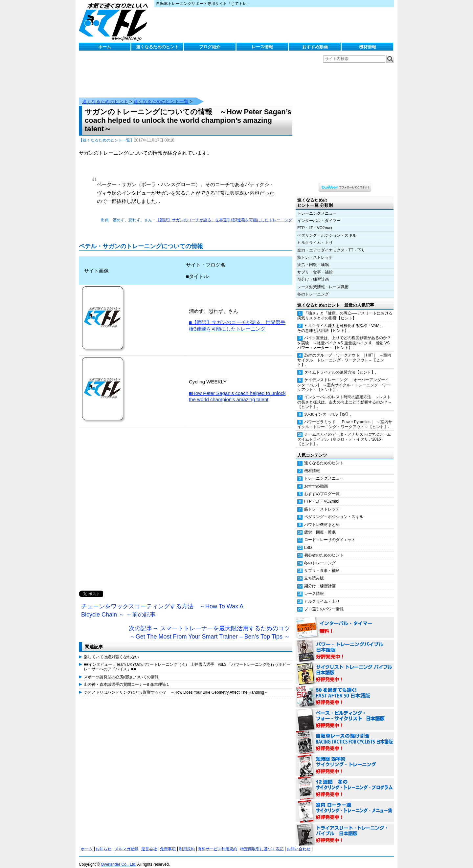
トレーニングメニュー (317, 207)
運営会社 (149, 842)
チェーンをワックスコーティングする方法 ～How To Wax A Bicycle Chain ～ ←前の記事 (162, 604)
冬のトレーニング (313, 288)
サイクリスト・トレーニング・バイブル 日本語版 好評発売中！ (345, 667)
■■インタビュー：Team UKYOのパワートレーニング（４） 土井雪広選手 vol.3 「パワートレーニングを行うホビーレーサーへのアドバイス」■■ (187, 660)
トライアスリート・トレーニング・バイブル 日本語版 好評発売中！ (345, 828)
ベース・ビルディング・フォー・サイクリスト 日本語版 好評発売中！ (345, 713)
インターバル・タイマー (319, 214)
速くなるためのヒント (157, 47)
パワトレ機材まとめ (322, 518)
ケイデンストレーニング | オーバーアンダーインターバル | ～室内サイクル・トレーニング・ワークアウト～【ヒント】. (344, 378)
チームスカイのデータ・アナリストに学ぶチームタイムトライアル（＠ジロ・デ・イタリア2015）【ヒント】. (344, 433)
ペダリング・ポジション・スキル (327, 229)
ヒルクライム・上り (315, 236)
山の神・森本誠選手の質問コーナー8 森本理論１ (127, 678)
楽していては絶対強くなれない (111, 650)
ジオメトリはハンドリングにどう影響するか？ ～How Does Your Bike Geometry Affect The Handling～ (176, 686)
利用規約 (187, 842)
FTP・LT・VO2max (315, 221)
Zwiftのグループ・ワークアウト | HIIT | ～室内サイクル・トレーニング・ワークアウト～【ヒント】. (344, 354)
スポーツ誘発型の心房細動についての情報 (121, 670)
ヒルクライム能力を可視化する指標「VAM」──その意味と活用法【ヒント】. (343, 322)
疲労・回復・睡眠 (313, 258)
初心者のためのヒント (324, 549)
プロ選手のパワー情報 (324, 602)
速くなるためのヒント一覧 (161, 95)
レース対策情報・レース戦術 (323, 280)
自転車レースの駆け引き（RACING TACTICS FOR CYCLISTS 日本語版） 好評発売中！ (345, 736)
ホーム (105, 47)
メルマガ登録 (126, 842)
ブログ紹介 (210, 47)
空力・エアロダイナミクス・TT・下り (331, 244)
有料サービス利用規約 (217, 842)
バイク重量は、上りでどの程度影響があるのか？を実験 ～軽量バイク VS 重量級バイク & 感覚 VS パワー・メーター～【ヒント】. (344, 336)
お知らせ (103, 842)
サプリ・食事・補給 (315, 266)
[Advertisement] (186, 502)
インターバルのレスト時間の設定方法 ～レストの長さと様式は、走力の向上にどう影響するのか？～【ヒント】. (345, 395)
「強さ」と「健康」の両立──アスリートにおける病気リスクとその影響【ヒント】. (345, 309)
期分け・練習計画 (313, 273)
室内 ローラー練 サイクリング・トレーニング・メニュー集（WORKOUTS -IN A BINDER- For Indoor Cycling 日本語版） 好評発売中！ (345, 805)
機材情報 (368, 47)
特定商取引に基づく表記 (262, 842)
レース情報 (262, 47)
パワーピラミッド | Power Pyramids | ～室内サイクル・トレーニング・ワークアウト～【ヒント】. (345, 418)
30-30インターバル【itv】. (327, 408)
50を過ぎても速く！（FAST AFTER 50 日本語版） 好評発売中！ (345, 690)
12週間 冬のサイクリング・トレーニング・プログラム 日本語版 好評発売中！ (345, 782)
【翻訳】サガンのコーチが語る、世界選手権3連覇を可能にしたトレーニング (224, 213)
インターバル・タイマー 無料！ (345, 621)
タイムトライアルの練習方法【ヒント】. (340, 366)
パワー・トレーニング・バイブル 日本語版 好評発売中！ (345, 644)
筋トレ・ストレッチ (315, 251)
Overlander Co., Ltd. (119, 858)
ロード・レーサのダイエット (330, 533)
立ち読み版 (314, 572)
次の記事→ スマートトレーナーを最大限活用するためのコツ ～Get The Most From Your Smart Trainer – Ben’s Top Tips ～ (211, 626)
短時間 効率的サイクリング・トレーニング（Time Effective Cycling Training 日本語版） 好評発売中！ (345, 759)
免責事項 (168, 842)
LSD (308, 541)
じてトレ (115, 21)
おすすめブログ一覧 (322, 487)
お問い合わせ (299, 842)
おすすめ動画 (315, 47)
